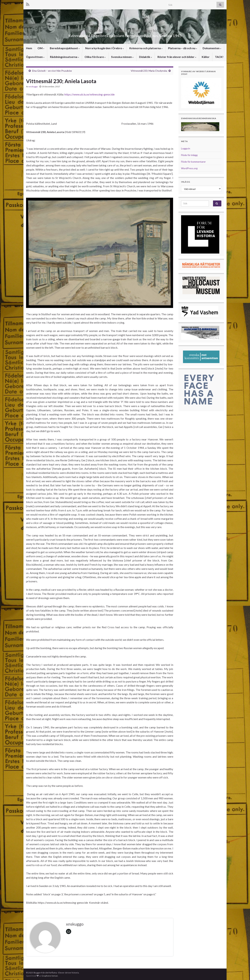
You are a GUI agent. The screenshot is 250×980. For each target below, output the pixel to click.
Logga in (186, 148)
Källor (206, 57)
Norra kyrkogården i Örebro (105, 48)
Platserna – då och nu (183, 48)
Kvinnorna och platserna (146, 48)
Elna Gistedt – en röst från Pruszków (52, 71)
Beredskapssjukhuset (65, 48)
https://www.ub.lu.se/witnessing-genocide (90, 94)
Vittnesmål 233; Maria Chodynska (149, 71)
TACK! (219, 57)
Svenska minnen (122, 57)
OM (41, 48)
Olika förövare (95, 57)
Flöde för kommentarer (193, 162)
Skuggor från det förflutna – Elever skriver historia (125, 30)
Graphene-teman (50, 976)
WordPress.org (189, 168)
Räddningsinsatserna (65, 57)
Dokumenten (212, 48)
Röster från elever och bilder (177, 57)
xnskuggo (33, 87)
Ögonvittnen (35, 57)
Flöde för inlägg (189, 155)
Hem (29, 48)
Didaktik (146, 57)
